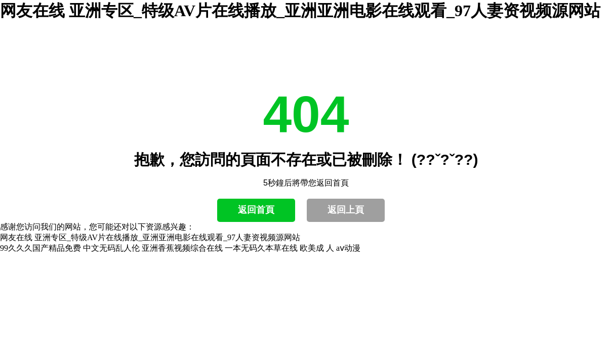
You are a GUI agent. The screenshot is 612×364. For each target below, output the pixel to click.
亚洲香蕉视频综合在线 (182, 248)
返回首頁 (256, 210)
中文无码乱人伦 (111, 248)
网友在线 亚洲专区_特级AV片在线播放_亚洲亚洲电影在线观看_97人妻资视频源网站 (300, 11)
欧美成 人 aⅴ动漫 (330, 248)
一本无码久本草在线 (261, 248)
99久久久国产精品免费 (40, 248)
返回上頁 (346, 210)
